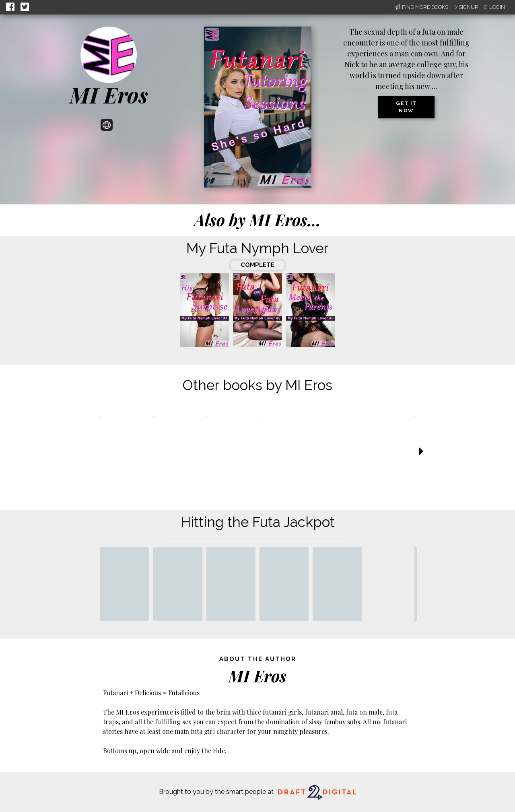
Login (493, 7)
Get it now (406, 107)
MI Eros (109, 95)
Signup (465, 7)
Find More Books (421, 7)
